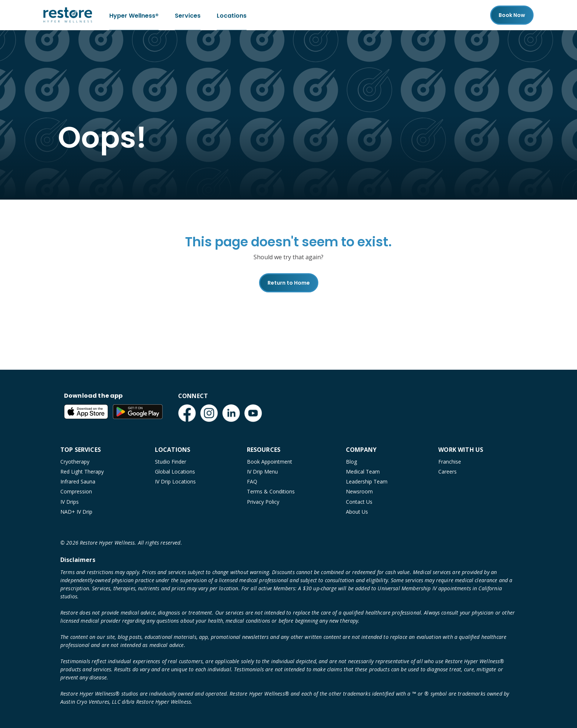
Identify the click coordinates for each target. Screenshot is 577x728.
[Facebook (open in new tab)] (187, 413)
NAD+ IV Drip (76, 512)
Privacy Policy (263, 502)
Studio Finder (171, 462)
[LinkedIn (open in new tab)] (231, 413)
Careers (447, 472)
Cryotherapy (75, 462)
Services (188, 15)
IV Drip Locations (175, 481)
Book (512, 15)
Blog (351, 462)
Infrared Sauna (78, 481)
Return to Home (289, 283)
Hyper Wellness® (134, 15)
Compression (76, 491)
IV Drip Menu (262, 472)
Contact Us (359, 502)
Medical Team (363, 472)
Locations (232, 15)
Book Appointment (270, 462)
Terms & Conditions (271, 491)
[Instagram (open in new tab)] (209, 413)
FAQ (252, 481)
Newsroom (359, 491)
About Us (357, 512)
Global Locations (175, 472)
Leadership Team (367, 481)
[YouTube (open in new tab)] (253, 413)
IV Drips (70, 502)
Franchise (450, 462)
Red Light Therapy (82, 472)
